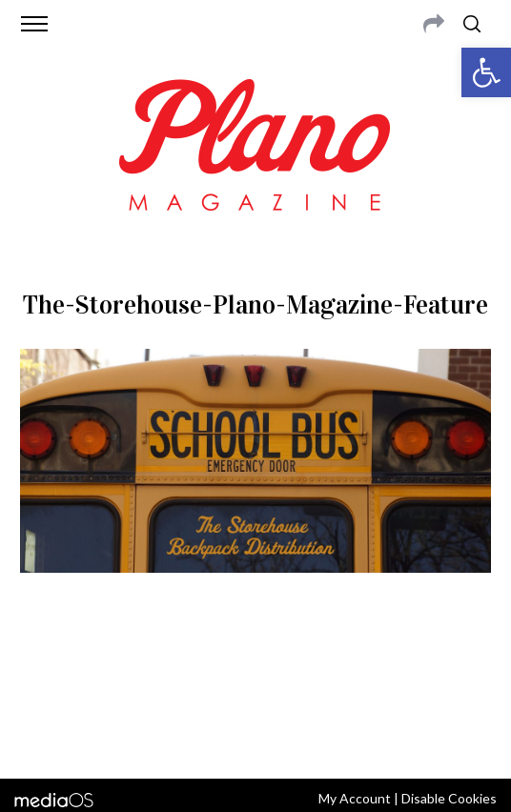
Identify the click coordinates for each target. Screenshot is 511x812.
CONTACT (109, 664)
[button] (486, 72)
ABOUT (53, 664)
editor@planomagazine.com (273, 687)
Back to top (255, 739)
